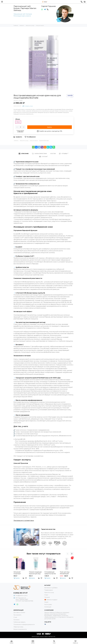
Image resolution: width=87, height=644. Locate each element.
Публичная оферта (19, 622)
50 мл (18, 122)
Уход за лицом (34, 141)
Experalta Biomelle (44, 141)
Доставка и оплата (19, 613)
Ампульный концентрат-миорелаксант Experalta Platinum (19, 573)
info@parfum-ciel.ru (22, 595)
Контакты (16, 620)
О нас (15, 617)
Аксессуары (48, 604)
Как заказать (17, 615)
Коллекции (48, 607)
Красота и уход (24, 141)
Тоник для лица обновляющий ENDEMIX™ (65, 573)
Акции (46, 602)
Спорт (46, 595)
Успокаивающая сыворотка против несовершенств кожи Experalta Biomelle (51, 573)
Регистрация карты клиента (22, 16)
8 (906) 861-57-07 (21, 593)
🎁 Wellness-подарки (51, 600)
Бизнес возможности (20, 629)
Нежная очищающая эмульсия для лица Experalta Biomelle (35, 573)
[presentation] (68, 554)
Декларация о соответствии (24, 521)
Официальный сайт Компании (23, 14)
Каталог (16, 141)
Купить (49, 127)
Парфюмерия (49, 590)
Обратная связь (18, 627)
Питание (47, 597)
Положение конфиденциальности (24, 624)
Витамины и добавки (51, 588)
